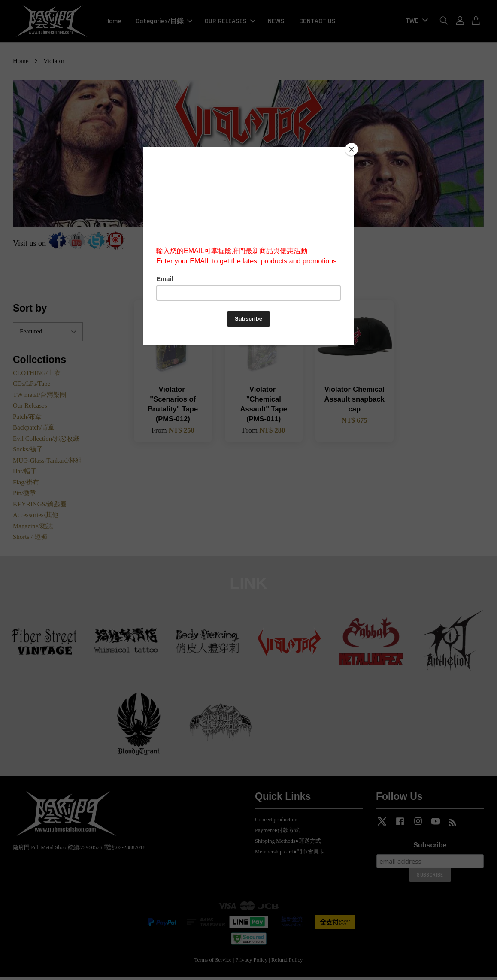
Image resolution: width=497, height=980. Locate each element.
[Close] (352, 149)
